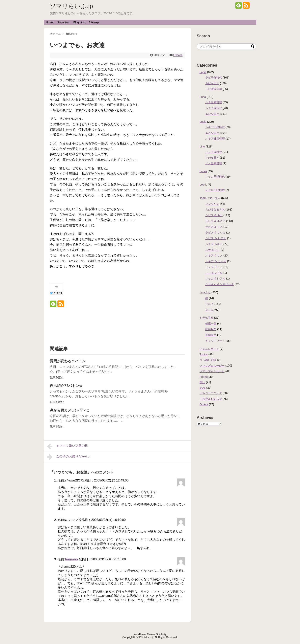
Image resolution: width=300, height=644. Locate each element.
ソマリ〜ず (212, 204)
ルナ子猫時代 (214, 108)
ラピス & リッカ (215, 233)
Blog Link (79, 22)
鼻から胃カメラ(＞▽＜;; (69, 410)
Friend (204, 377)
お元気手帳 (206, 318)
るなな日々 (212, 114)
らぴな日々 (212, 83)
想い (202, 382)
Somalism (63, 22)
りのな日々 (212, 158)
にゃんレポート (209, 349)
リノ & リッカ (214, 267)
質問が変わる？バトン (68, 361)
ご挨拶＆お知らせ (211, 399)
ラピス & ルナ (214, 215)
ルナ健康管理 (214, 102)
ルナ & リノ (213, 250)
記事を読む (57, 377)
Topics (204, 354)
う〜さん (205, 292)
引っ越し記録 (208, 360)
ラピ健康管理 (214, 89)
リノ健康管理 (214, 163)
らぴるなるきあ (215, 210)
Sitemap (94, 22)
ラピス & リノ (214, 227)
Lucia (203, 122)
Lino (202, 146)
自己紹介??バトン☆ (66, 386)
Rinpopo (71, 559)
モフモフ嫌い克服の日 (68, 446)
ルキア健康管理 (215, 139)
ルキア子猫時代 (215, 127)
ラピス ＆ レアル (216, 238)
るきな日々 (212, 133)
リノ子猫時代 (214, 152)
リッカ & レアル (215, 278)
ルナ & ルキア (214, 244)
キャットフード (215, 341)
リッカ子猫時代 (215, 177)
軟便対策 (211, 329)
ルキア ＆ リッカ (216, 261)
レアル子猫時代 (215, 190)
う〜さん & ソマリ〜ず (220, 284)
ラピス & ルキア (215, 221)
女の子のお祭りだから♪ (68, 457)
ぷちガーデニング (211, 393)
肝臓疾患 (211, 335)
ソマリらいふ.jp (71, 6)
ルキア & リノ (214, 255)
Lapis (203, 72)
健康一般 (211, 323)
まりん (209, 310)
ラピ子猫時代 (214, 78)
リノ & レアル (214, 273)
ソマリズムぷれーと (212, 371)
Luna (203, 97)
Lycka (203, 171)
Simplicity (161, 634)
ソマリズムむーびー (212, 366)
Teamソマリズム (210, 198)
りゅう (209, 304)
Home (50, 22)
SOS (203, 388)
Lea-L (203, 185)
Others (178, 55)
